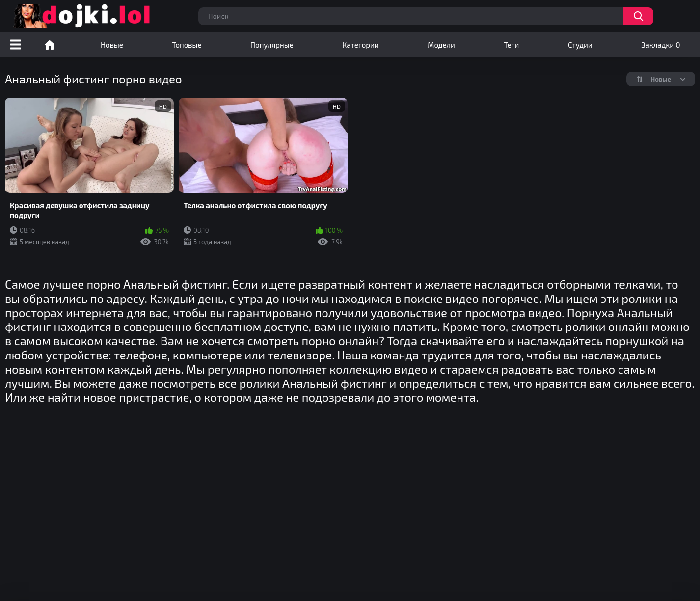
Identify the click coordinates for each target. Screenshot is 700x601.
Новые (112, 45)
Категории (360, 45)
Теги (511, 45)
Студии (580, 45)
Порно (50, 45)
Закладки (660, 45)
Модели (441, 45)
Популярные (272, 45)
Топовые (187, 45)
